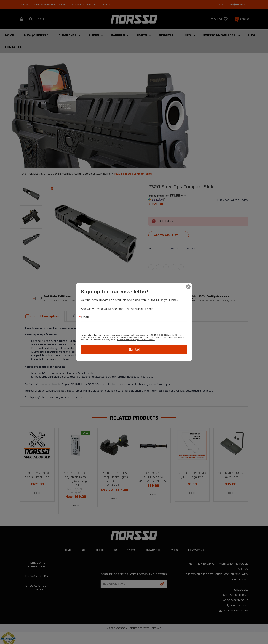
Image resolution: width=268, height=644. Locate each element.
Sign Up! (134, 350)
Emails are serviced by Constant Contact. (136, 339)
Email (85, 317)
